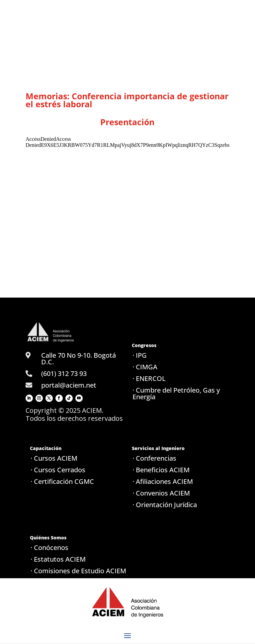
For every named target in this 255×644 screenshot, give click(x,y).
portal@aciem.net (69, 385)
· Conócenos (49, 548)
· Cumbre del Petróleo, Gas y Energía (176, 393)
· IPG (140, 355)
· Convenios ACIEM (161, 493)
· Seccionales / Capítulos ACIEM (79, 582)
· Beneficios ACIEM (161, 470)
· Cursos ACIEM (54, 458)
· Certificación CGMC (62, 481)
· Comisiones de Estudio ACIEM (78, 571)
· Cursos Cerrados (58, 470)
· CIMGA (145, 367)
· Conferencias (154, 458)
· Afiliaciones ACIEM (163, 481)
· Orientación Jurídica (165, 505)
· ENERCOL (149, 378)
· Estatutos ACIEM (58, 559)
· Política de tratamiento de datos (72, 597)
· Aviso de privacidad (62, 612)
